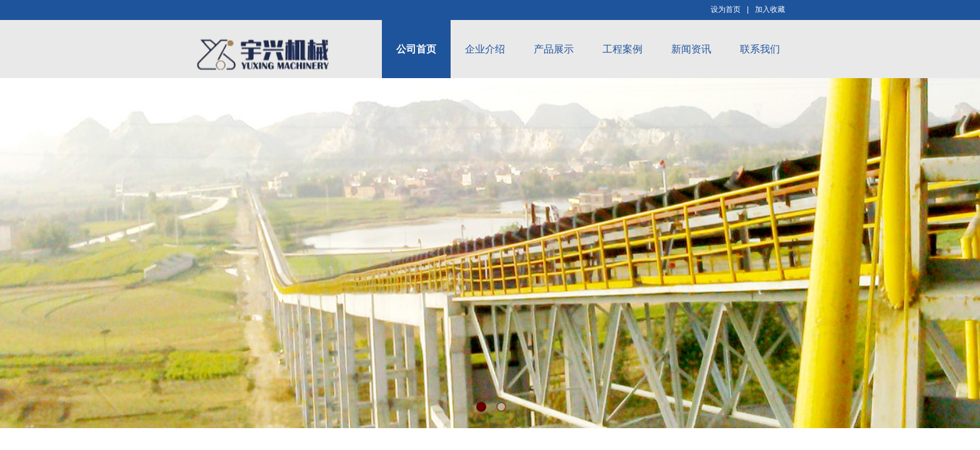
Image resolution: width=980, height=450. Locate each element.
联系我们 (760, 49)
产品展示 (554, 49)
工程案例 (622, 49)
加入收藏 (770, 9)
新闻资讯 (691, 49)
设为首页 (726, 9)
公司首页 (416, 49)
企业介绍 (485, 49)
